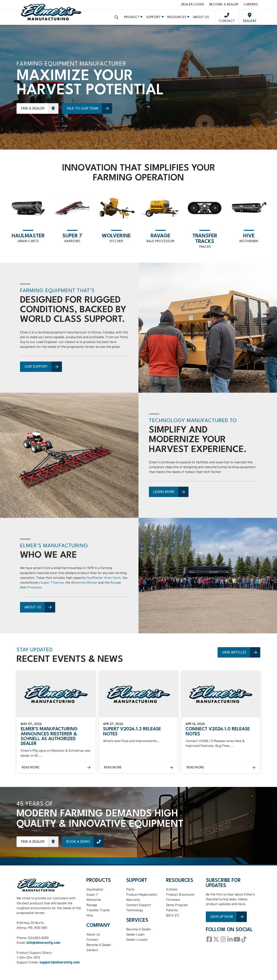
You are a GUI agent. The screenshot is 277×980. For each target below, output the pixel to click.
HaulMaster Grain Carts (103, 580)
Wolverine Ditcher (84, 585)
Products (99, 883)
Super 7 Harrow (52, 585)
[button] (117, 19)
